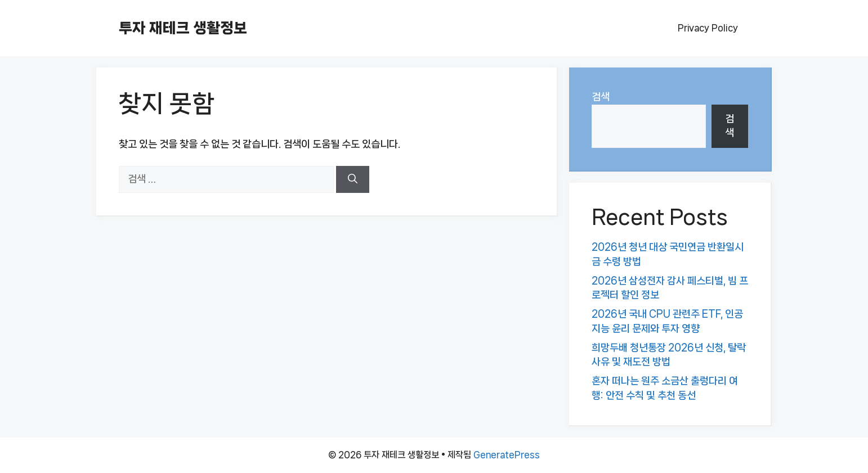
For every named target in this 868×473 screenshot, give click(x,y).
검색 (601, 97)
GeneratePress (507, 455)
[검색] (353, 179)
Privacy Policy (708, 28)
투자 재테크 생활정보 (183, 28)
